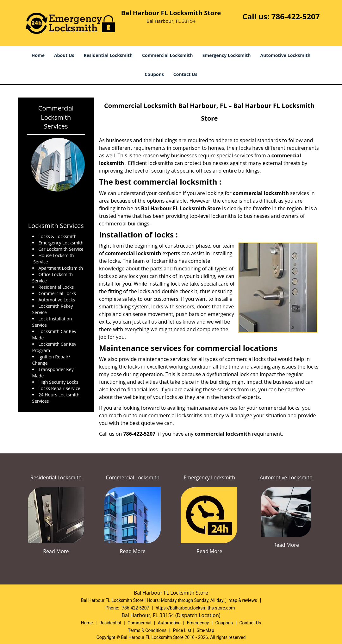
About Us (64, 55)
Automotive (169, 623)
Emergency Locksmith (226, 55)
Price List (182, 630)
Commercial (139, 623)
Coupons (154, 74)
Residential (110, 623)
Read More (56, 551)
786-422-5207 (296, 16)
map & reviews (243, 600)
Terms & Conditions (147, 630)
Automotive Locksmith (286, 55)
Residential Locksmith (108, 55)
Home (38, 55)
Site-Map (205, 630)
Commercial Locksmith (167, 55)
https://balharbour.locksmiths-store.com (195, 608)
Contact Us (185, 74)
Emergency (198, 623)
